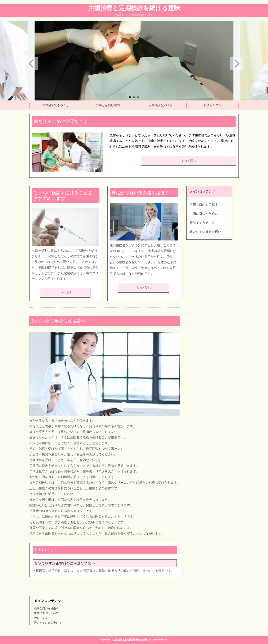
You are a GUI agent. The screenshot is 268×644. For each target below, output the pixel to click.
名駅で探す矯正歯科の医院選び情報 (63, 563)
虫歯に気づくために (204, 214)
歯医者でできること (56, 105)
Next (237, 64)
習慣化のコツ (213, 105)
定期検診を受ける (160, 105)
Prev (31, 64)
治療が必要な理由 (108, 105)
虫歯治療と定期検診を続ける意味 (134, 8)
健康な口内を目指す (204, 205)
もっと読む (189, 161)
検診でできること (202, 223)
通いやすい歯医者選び (205, 232)
